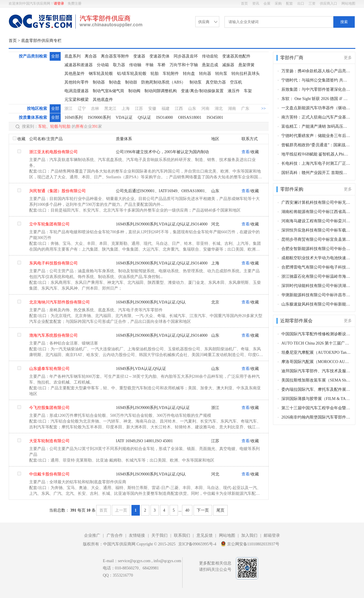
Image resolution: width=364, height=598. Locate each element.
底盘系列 (73, 56)
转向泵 (221, 74)
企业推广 (92, 535)
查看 (246, 152)
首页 (244, 3)
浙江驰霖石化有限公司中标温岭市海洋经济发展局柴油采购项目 (316, 276)
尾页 (220, 510)
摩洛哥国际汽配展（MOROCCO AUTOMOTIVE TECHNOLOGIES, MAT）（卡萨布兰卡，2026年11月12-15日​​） (316, 362)
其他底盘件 (103, 100)
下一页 (203, 510)
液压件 (234, 91)
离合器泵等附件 (115, 56)
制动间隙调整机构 (161, 91)
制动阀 (134, 91)
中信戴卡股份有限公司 (49, 474)
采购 (278, 3)
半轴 (149, 65)
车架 (248, 91)
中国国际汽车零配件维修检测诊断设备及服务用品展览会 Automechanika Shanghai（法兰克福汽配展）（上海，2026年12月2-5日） (316, 334)
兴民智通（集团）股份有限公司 (57, 191)
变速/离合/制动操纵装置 (202, 91)
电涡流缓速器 (77, 91)
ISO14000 (165, 117)
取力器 (119, 65)
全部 (55, 56)
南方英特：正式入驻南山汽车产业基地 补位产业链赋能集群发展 (316, 117)
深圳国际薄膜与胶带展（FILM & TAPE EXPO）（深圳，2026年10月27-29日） (316, 399)
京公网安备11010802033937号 (250, 544)
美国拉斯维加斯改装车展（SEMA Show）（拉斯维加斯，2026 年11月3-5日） (316, 380)
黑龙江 (110, 109)
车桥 (161, 65)
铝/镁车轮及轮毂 (132, 74)
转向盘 (189, 74)
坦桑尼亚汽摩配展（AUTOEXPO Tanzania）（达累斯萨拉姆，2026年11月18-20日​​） (316, 352)
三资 (312, 3)
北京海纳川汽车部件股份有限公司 (60, 302)
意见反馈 (205, 535)
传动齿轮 (210, 56)
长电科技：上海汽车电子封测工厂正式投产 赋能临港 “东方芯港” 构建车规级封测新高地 (316, 163)
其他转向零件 (77, 82)
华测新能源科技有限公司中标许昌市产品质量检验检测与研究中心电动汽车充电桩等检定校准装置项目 (316, 295)
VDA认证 (124, 117)
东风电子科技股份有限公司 (53, 263)
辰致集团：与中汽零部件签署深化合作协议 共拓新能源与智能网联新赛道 (316, 89)
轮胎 (155, 74)
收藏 (21, 139)
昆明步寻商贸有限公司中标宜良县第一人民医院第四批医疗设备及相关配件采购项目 (316, 239)
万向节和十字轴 (184, 65)
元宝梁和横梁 (77, 100)
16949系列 (74, 117)
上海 (126, 109)
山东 (192, 109)
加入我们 (249, 535)
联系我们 (182, 535)
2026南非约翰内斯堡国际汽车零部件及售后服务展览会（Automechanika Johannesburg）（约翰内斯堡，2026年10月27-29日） (316, 417)
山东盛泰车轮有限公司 (49, 369)
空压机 (236, 82)
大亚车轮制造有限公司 (49, 441)
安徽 (152, 109)
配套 (289, 3)
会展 (267, 3)
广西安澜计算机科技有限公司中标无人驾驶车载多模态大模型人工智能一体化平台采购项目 (316, 202)
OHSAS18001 (190, 117)
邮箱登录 (272, 535)
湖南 (232, 109)
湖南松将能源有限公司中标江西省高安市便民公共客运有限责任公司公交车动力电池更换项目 (316, 212)
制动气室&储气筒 (108, 91)
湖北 (219, 109)
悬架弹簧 (246, 65)
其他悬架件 (75, 74)
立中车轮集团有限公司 (49, 224)
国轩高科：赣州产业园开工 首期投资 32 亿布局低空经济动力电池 (316, 173)
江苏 (139, 109)
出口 (301, 3)
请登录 (59, 3)
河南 (205, 109)
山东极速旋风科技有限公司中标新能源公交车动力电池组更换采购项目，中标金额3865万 (316, 304)
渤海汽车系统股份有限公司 (53, 335)
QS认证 (144, 117)
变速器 (139, 56)
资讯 (256, 3)
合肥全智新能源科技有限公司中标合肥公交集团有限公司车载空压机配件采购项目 (316, 249)
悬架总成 (210, 65)
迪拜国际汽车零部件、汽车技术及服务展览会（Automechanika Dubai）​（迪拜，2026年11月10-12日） (316, 371)
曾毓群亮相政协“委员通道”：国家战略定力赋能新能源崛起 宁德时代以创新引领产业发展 (316, 145)
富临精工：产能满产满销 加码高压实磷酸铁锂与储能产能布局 (316, 126)
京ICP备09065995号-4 (197, 544)
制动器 (99, 82)
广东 (245, 109)
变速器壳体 (159, 56)
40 (187, 510)
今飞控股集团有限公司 (49, 408)
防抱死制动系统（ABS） (163, 82)
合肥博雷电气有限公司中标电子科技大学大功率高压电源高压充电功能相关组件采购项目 (316, 267)
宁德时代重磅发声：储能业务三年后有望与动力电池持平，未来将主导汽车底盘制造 (316, 136)
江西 (179, 109)
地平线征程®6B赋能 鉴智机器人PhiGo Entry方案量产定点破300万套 (316, 154)
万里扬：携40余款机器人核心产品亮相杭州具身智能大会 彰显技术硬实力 (316, 71)
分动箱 (103, 65)
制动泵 (196, 82)
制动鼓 (131, 82)
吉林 (95, 109)
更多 (348, 58)
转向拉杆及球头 (246, 74)
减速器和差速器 (79, 65)
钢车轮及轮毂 (101, 74)
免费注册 (75, 3)
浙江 (68, 109)
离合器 (91, 56)
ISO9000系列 (99, 117)
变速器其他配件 (236, 56)
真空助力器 (216, 82)
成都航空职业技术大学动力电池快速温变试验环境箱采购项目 (316, 258)
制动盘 (115, 82)
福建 (166, 109)
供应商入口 (328, 3)
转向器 (205, 74)
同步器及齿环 (186, 56)
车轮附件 (171, 74)
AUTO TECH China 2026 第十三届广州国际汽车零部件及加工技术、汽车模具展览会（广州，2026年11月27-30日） (316, 343)
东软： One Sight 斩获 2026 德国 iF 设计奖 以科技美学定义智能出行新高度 (316, 99)
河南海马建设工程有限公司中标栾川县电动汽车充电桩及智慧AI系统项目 (316, 221)
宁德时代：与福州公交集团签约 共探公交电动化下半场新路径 (316, 80)
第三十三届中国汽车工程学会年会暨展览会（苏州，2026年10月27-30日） (316, 408)
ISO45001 (215, 117)
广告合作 (115, 535)
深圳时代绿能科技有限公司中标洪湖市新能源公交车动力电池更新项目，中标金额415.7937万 (316, 286)
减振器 (228, 65)
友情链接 (137, 535)
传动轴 (135, 65)
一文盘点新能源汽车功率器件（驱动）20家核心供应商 (316, 108)
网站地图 (348, 3)
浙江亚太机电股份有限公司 (53, 152)
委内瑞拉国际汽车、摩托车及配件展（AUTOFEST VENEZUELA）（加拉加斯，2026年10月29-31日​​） (316, 389)
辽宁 (82, 109)
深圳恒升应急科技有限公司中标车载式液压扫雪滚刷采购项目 (316, 230)
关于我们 (159, 535)
